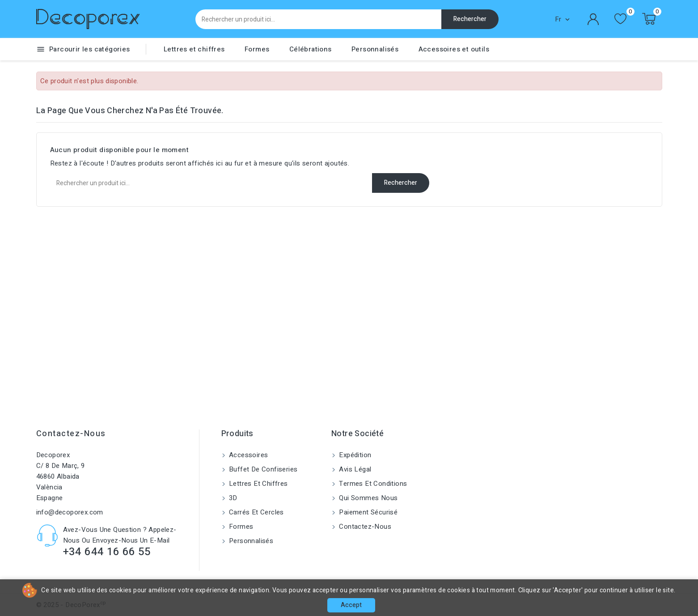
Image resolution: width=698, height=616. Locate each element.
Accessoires (248, 455)
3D (232, 498)
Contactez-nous (71, 434)
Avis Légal (354, 469)
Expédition (354, 455)
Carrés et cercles (256, 512)
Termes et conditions (372, 484)
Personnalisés (375, 49)
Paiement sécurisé (367, 512)
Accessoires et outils (454, 49)
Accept (351, 605)
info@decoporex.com (70, 512)
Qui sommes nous (367, 498)
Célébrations (311, 49)
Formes (257, 49)
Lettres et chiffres (194, 49)
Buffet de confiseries (262, 469)
